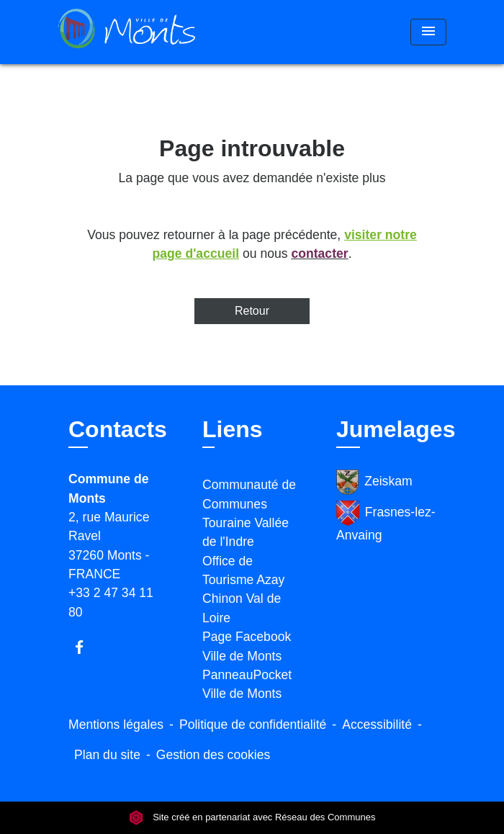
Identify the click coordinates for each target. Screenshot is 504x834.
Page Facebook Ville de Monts (247, 646)
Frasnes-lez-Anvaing (386, 521)
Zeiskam (374, 482)
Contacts (118, 429)
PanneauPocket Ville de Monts (247, 684)
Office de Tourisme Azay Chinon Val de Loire (243, 589)
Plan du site (107, 755)
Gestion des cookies (213, 755)
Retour (252, 311)
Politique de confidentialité (253, 725)
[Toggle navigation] (428, 32)
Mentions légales (116, 725)
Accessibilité (377, 725)
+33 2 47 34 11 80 (111, 602)
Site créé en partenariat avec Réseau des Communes (252, 817)
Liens (233, 429)
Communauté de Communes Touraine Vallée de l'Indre (249, 513)
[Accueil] (126, 32)
